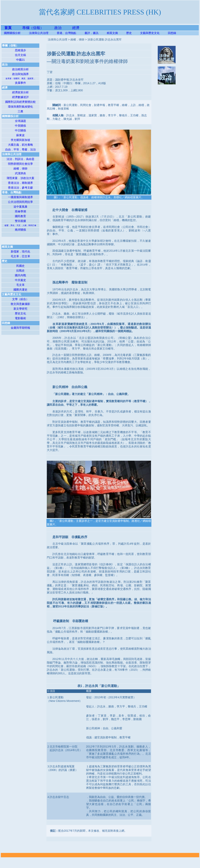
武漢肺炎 (20, 173)
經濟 (76, 28)
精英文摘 (116, 33)
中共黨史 (20, 280)
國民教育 (20, 216)
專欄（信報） (38, 28)
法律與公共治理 (39, 33)
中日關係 (20, 130)
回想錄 (172, 33)
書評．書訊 (96, 33)
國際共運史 (20, 290)
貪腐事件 (20, 83)
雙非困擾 (20, 221)
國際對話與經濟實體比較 (20, 102)
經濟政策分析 (20, 92)
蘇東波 (20, 135)
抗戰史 (20, 271)
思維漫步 (20, 50)
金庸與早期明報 (20, 328)
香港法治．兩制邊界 (20, 183)
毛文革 (20, 285)
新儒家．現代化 (20, 251)
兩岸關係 (20, 230)
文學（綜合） (20, 299)
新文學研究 (20, 309)
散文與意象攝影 (20, 304)
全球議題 (20, 121)
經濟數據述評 (20, 97)
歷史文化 (20, 313)
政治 (58, 28)
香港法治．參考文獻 (20, 188)
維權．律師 (20, 169)
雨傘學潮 (20, 211)
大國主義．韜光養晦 (20, 145)
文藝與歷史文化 (150, 33)
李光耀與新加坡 (20, 140)
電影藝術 (20, 318)
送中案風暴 (20, 207)
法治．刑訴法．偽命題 (20, 159)
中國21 (20, 60)
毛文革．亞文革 (20, 256)
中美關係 (20, 126)
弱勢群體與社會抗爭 (20, 164)
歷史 (129, 33)
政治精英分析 (20, 69)
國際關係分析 (12, 33)
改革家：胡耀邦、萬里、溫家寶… (20, 79)
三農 (20, 111)
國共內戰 (20, 275)
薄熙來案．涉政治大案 (20, 178)
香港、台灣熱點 (71, 33)
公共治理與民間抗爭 (20, 202)
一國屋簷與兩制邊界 (20, 197)
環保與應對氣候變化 (20, 107)
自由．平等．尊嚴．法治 (20, 149)
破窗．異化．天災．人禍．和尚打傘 (20, 225)
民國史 (20, 266)
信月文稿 (20, 55)
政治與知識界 (20, 74)
